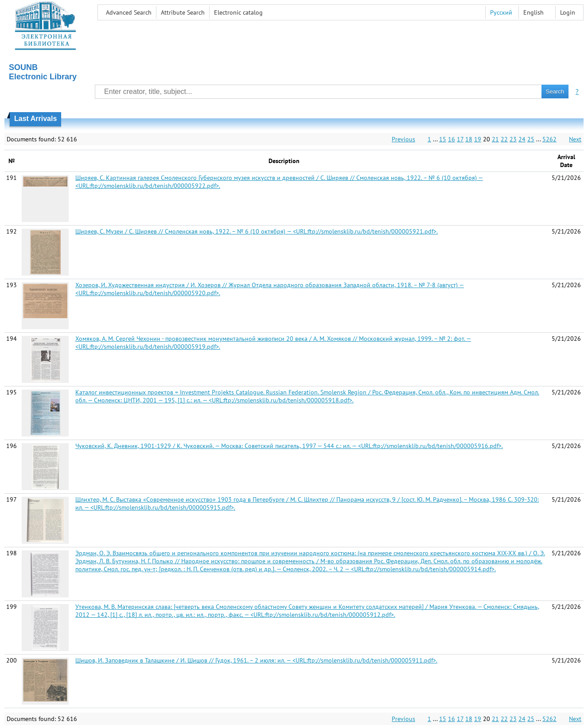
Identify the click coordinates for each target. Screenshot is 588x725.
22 (504, 139)
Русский (501, 12)
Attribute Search (183, 12)
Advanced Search (129, 12)
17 (460, 139)
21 (495, 139)
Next (575, 139)
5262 (549, 139)
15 (443, 139)
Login (568, 12)
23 (513, 139)
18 (469, 139)
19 (478, 139)
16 (452, 139)
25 (531, 139)
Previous (403, 139)
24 (522, 139)
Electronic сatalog (238, 12)
